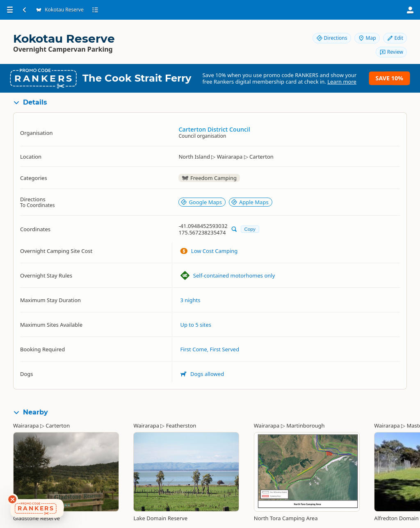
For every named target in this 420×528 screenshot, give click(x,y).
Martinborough (305, 426)
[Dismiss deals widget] (12, 499)
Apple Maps (250, 202)
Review (391, 52)
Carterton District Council (214, 129)
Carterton (58, 426)
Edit (395, 38)
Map (367, 38)
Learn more (342, 82)
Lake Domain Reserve (160, 518)
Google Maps (201, 202)
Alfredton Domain (396, 518)
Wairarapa (26, 426)
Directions (332, 38)
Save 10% (389, 78)
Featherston (181, 426)
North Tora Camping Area (286, 518)
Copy (250, 229)
